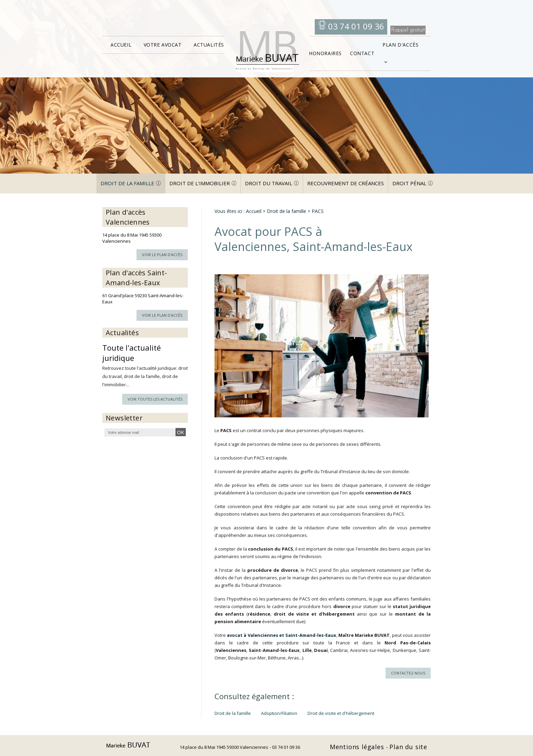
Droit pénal (409, 183)
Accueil (121, 45)
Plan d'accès (400, 45)
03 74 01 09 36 (355, 26)
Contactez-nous (408, 673)
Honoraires (325, 53)
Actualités (209, 45)
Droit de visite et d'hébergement (341, 713)
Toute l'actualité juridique (132, 353)
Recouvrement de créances (346, 183)
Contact (362, 53)
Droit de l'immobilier (200, 183)
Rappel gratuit (408, 30)
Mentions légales (358, 747)
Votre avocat (163, 45)
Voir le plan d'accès (162, 255)
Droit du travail (269, 183)
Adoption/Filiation (279, 713)
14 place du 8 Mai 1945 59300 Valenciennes (224, 747)
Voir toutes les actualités (155, 399)
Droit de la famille (127, 183)
